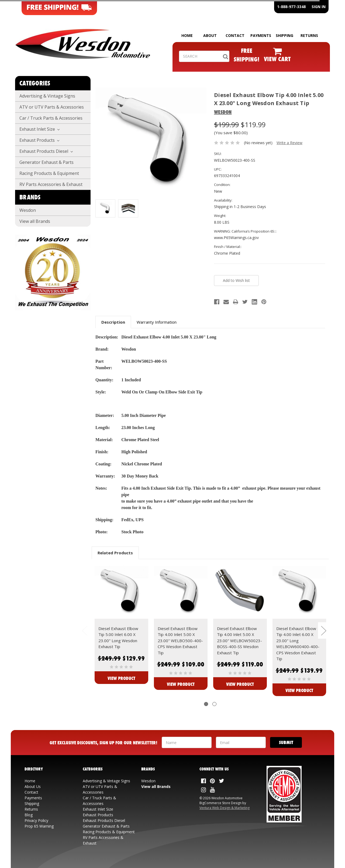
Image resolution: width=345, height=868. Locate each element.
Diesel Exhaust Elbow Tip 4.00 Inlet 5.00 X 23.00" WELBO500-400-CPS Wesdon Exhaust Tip (180, 641)
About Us (33, 786)
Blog (29, 815)
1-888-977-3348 (291, 7)
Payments (33, 798)
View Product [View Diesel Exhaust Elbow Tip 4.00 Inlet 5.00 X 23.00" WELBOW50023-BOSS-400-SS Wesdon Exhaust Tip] (240, 684)
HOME (187, 35)
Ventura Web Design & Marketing (225, 808)
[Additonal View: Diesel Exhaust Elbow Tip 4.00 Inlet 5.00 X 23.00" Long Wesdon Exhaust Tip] (128, 208)
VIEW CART (277, 59)
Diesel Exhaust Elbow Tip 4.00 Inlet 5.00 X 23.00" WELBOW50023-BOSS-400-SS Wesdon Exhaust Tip (239, 641)
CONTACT (235, 35)
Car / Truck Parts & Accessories (51, 118)
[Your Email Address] (241, 742)
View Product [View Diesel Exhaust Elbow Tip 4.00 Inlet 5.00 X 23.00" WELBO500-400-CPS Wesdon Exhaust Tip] (181, 684)
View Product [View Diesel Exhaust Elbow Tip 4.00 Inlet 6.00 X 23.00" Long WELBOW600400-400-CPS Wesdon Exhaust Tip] (299, 690)
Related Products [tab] (115, 553)
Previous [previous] (84, 630)
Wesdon (28, 210)
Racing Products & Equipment (49, 173)
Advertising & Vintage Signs (47, 96)
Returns (31, 809)
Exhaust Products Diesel (46, 151)
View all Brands (35, 221)
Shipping (32, 803)
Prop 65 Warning (39, 826)
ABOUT (210, 35)
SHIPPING (284, 35)
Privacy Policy (36, 820)
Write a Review (289, 143)
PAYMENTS (261, 35)
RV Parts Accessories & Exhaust (51, 184)
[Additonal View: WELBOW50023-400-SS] (105, 208)
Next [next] (323, 630)
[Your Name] (187, 742)
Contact (31, 792)
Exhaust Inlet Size (39, 129)
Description (113, 322)
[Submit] (286, 742)
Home (30, 781)
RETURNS (309, 35)
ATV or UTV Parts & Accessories (52, 107)
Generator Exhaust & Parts (46, 162)
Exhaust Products (39, 140)
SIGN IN (319, 7)
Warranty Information (157, 322)
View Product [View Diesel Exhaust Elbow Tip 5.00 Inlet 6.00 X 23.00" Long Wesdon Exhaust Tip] (121, 678)
